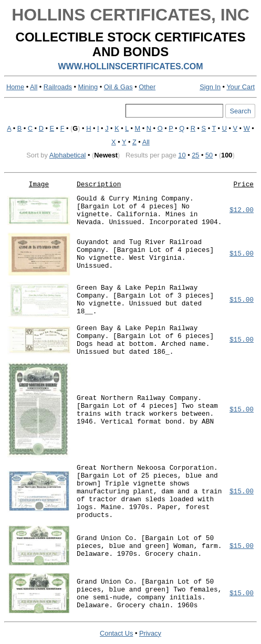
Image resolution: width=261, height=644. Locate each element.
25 (195, 155)
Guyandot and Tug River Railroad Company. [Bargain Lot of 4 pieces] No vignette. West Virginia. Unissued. (145, 254)
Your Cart (241, 87)
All (34, 87)
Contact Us (116, 633)
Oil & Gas (118, 87)
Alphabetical (68, 155)
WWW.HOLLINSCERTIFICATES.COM (130, 66)
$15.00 (242, 254)
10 (182, 155)
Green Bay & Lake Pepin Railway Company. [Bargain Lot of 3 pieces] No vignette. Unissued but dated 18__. (145, 300)
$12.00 (242, 210)
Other (147, 87)
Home (15, 87)
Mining (88, 87)
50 (209, 155)
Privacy (150, 633)
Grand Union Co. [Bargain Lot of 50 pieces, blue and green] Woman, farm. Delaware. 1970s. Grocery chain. (149, 546)
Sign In (210, 87)
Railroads (58, 87)
